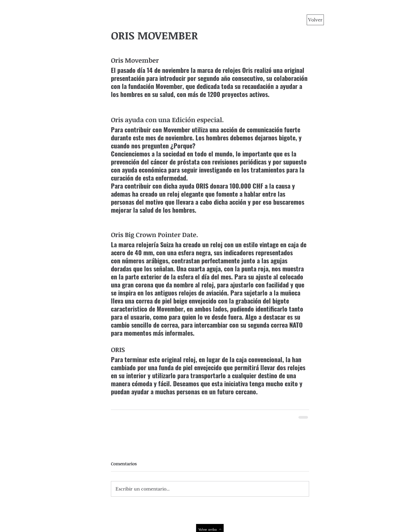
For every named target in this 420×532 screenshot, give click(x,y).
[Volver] (315, 20)
